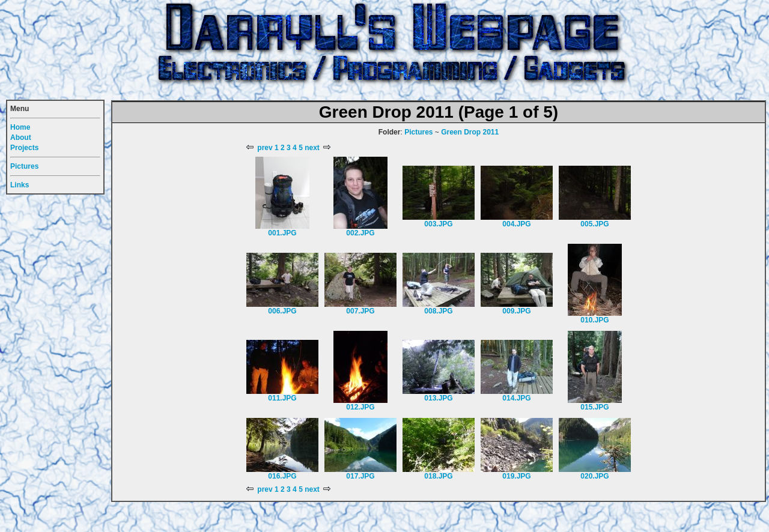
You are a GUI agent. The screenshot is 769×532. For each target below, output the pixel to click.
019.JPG (516, 476)
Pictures (418, 132)
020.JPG (594, 476)
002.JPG (360, 233)
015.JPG (594, 407)
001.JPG (282, 233)
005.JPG (594, 224)
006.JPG (282, 311)
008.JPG (438, 311)
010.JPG (594, 320)
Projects (24, 148)
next (318, 148)
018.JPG (438, 476)
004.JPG (516, 224)
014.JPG (516, 398)
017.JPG (360, 476)
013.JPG (438, 398)
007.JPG (360, 311)
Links (20, 185)
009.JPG (516, 311)
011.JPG (282, 398)
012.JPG (360, 407)
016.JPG (282, 476)
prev (260, 148)
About (21, 138)
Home (20, 127)
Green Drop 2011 (470, 132)
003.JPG (438, 224)
